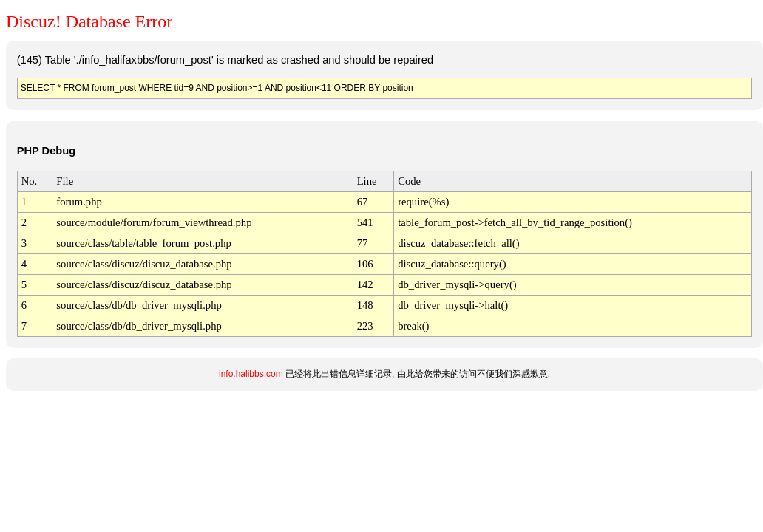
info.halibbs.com (251, 374)
